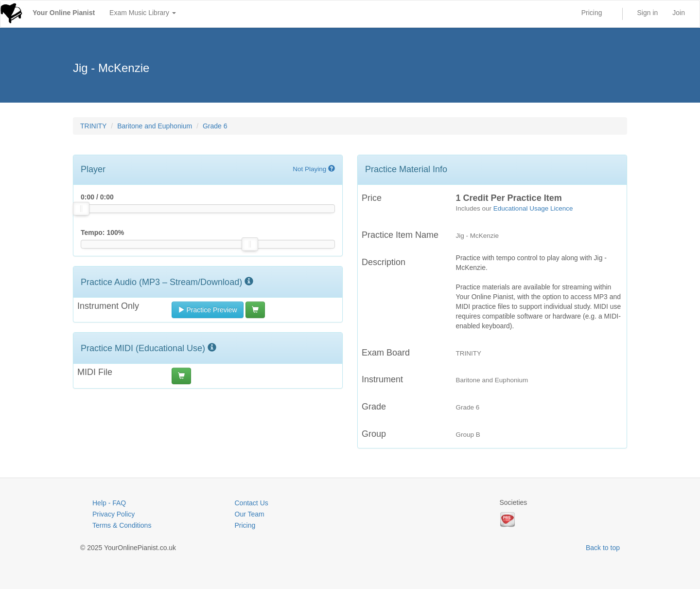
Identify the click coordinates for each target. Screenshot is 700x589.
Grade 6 (215, 126)
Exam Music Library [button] (143, 13)
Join (679, 13)
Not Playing (314, 169)
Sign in (648, 13)
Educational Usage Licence (533, 208)
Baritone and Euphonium (155, 126)
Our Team (250, 514)
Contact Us (252, 503)
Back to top (603, 548)
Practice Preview (208, 310)
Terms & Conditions (122, 525)
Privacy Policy (114, 514)
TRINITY (93, 126)
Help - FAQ (109, 503)
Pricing (592, 13)
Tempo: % (102, 232)
